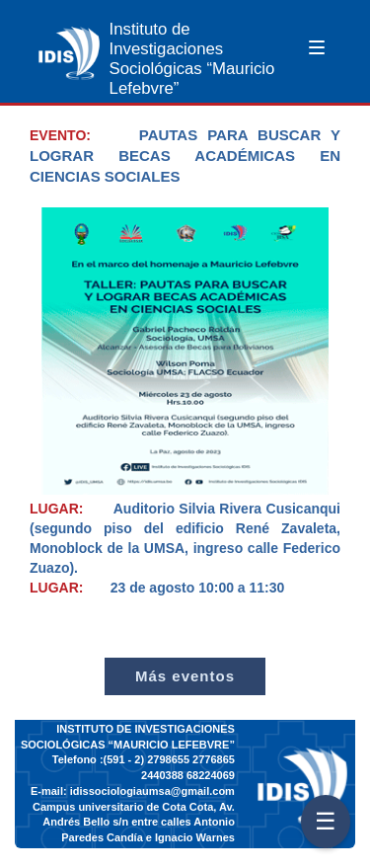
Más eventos (185, 676)
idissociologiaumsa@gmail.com (152, 791)
